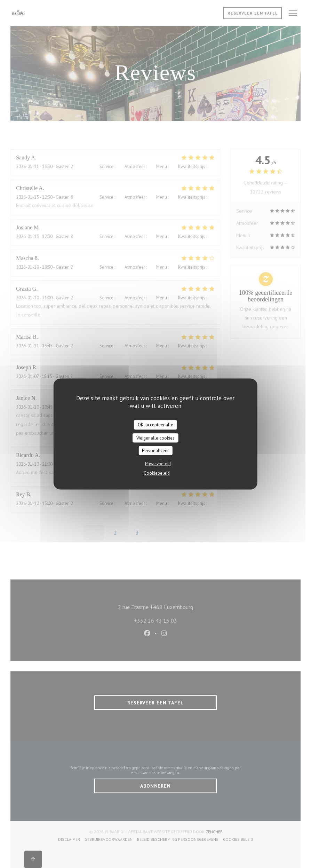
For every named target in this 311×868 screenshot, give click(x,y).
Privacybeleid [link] (158, 463)
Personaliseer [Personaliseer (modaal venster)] (155, 451)
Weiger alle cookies (155, 438)
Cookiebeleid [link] (157, 473)
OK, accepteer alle (155, 425)
